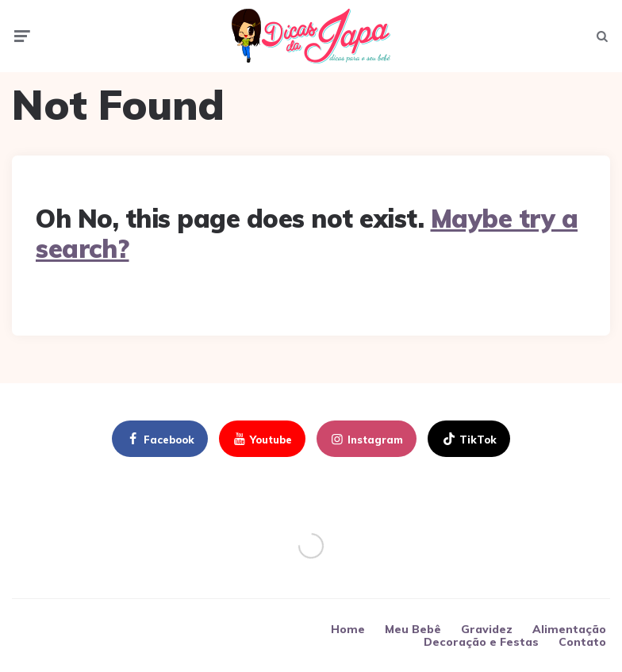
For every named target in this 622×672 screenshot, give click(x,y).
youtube (261, 440)
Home (348, 629)
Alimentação (569, 629)
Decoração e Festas (481, 642)
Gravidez (487, 629)
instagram (366, 440)
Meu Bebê (413, 629)
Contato (582, 642)
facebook (159, 440)
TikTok (468, 440)
